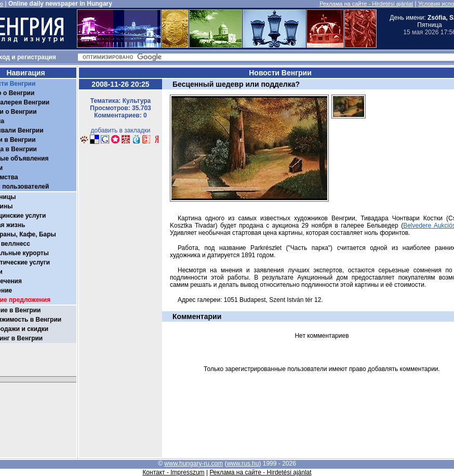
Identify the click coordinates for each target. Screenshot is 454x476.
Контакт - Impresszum (173, 472)
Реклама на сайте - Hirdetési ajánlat (366, 4)
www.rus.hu (243, 464)
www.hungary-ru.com (193, 464)
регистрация (37, 57)
